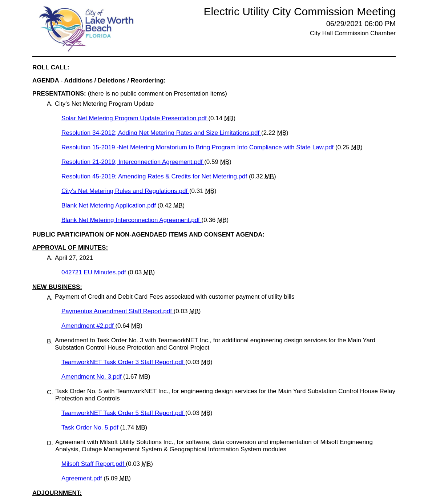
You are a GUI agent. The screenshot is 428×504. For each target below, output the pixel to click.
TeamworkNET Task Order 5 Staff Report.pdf (123, 413)
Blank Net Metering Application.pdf (110, 205)
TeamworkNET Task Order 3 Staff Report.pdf (123, 362)
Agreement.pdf (82, 478)
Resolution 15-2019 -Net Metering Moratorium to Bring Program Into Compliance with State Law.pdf (198, 147)
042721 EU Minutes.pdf (94, 272)
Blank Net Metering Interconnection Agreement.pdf (132, 220)
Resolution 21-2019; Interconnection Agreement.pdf (133, 162)
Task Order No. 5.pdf (91, 428)
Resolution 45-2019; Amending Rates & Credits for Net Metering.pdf (155, 176)
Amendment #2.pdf (88, 326)
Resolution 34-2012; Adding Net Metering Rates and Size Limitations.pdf (161, 133)
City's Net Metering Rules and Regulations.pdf (125, 191)
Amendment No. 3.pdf (92, 377)
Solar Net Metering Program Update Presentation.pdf (135, 118)
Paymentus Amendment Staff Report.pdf (118, 311)
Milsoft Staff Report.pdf (94, 464)
